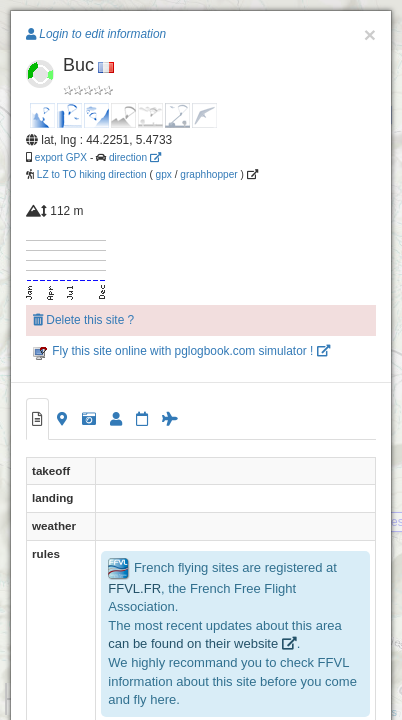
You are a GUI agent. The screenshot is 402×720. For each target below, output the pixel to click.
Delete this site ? (83, 320)
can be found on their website (202, 643)
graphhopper (208, 174)
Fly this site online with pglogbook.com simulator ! (181, 351)
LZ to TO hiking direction (90, 174)
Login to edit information (96, 34)
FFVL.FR (134, 588)
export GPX (61, 157)
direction (135, 157)
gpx (164, 174)
